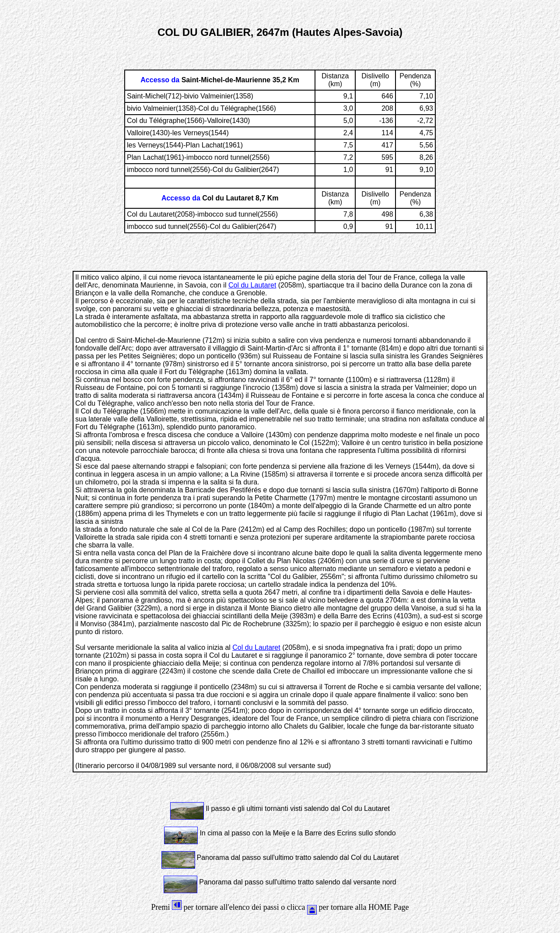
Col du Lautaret (252, 285)
